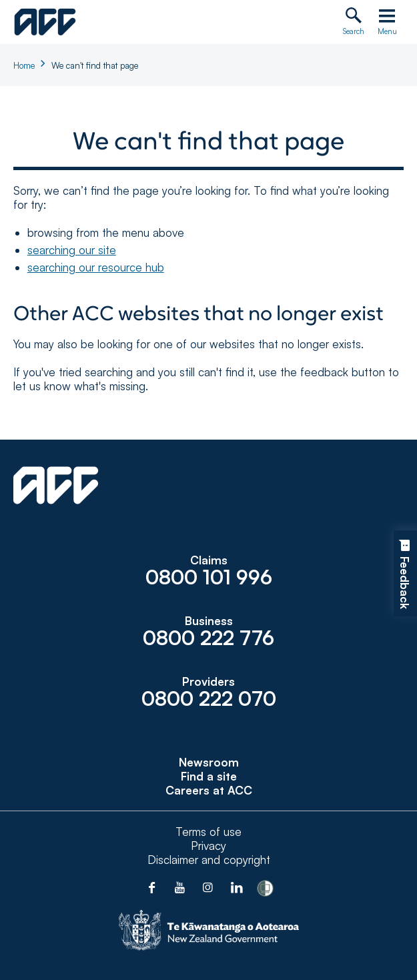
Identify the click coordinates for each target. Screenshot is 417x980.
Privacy (208, 846)
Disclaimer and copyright (209, 860)
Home (24, 65)
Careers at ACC (209, 790)
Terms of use (208, 832)
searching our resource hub (96, 267)
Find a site (209, 776)
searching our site (72, 250)
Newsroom (209, 762)
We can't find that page (95, 65)
